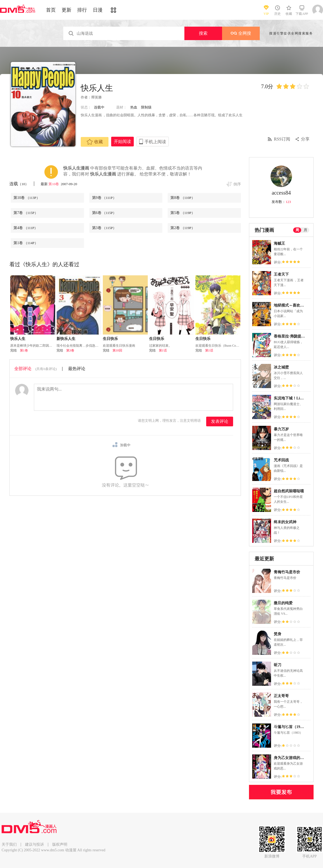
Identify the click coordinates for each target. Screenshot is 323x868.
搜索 (203, 33)
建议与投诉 (34, 844)
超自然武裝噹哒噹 (289, 491)
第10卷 (54, 184)
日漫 (98, 10)
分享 (305, 139)
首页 (51, 10)
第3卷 (104, 228)
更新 (66, 10)
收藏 (95, 142)
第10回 (117, 350)
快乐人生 (18, 339)
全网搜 (241, 33)
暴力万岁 (281, 429)
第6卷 (104, 213)
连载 (19, 184)
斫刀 (278, 665)
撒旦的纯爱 (283, 603)
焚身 (278, 634)
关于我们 (9, 844)
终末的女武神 (285, 522)
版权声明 (60, 844)
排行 (82, 10)
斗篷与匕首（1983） (291, 727)
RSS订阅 (282, 139)
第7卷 (26, 213)
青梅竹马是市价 (287, 572)
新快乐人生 (66, 339)
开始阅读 (122, 141)
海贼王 (279, 243)
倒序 (237, 184)
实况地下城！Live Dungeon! (297, 398)
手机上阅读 (155, 142)
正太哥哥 (281, 696)
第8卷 (183, 198)
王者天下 (281, 274)
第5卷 (183, 213)
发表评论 (220, 421)
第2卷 (183, 228)
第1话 (163, 350)
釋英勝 (96, 97)
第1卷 (26, 243)
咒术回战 (281, 460)
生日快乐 (110, 339)
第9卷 (104, 198)
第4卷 (26, 228)
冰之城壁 (281, 367)
